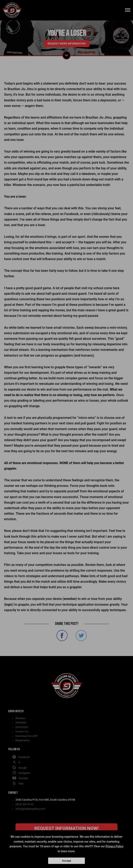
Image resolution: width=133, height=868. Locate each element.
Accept (66, 861)
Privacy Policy (114, 846)
